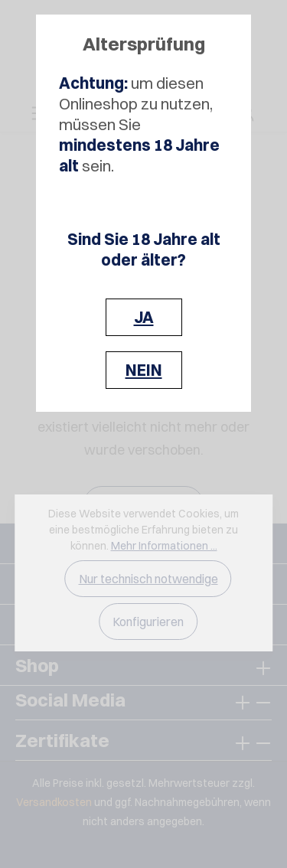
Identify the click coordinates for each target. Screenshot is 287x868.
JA (144, 317)
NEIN (144, 370)
